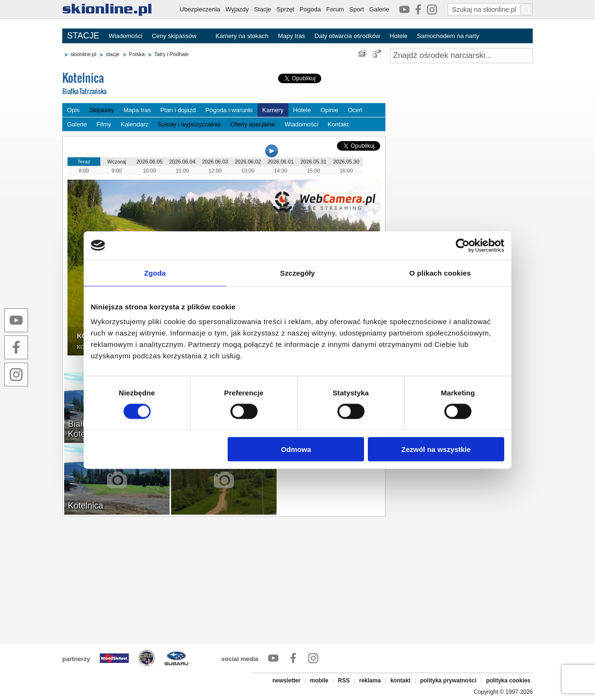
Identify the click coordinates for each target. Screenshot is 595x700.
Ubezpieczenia (200, 9)
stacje (112, 54)
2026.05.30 (346, 162)
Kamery (273, 110)
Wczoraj (117, 162)
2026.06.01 (281, 162)
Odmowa (296, 449)
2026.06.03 (215, 162)
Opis (73, 110)
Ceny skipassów (174, 36)
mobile (319, 681)
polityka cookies (508, 681)
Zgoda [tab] (155, 273)
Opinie (329, 110)
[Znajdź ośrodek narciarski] (461, 56)
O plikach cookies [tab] (440, 273)
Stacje (262, 9)
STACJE (83, 36)
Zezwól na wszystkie (436, 449)
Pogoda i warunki (229, 110)
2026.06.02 (248, 162)
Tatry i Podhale (171, 54)
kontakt (400, 681)
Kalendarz (135, 124)
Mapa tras (137, 110)
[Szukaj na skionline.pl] (527, 10)
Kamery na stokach (242, 36)
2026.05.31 (313, 162)
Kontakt (338, 124)
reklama (370, 681)
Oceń (355, 110)
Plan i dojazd (178, 110)
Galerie (379, 9)
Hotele (399, 36)
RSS (344, 681)
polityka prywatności (448, 681)
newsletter (286, 681)
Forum (335, 9)
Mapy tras (292, 36)
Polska (137, 54)
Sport (357, 9)
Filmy (104, 124)
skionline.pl (83, 54)
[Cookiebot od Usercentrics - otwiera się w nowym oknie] (463, 245)
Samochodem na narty (448, 36)
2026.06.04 (182, 162)
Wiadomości (126, 36)
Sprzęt (286, 9)
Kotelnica (134, 84)
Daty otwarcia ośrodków (347, 36)
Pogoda (310, 9)
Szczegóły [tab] (297, 273)
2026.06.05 (149, 162)
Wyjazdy (237, 9)
